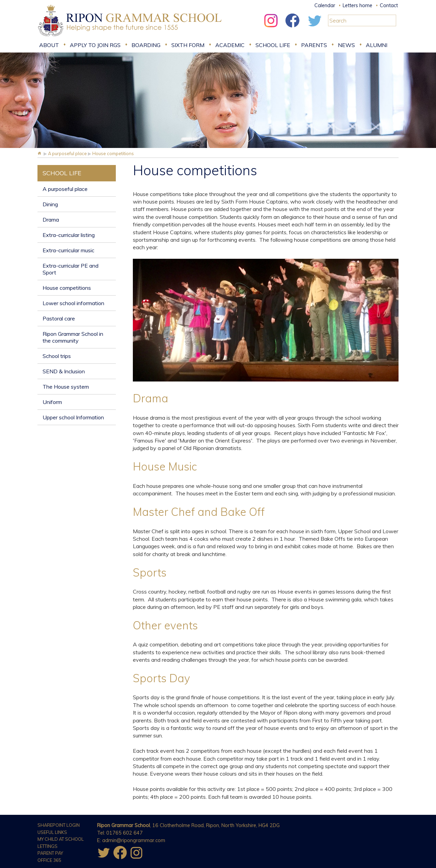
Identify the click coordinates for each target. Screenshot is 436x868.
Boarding (146, 45)
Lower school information (73, 303)
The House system (66, 387)
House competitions (67, 288)
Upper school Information (73, 417)
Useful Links (52, 832)
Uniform (52, 402)
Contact (389, 5)
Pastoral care (59, 318)
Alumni (377, 45)
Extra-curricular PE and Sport (71, 269)
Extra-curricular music (68, 250)
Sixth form (188, 45)
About (49, 45)
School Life (273, 45)
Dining (50, 204)
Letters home (357, 5)
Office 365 (49, 860)
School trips (57, 356)
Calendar (325, 5)
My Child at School (61, 839)
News (346, 45)
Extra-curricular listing (69, 235)
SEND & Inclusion (64, 371)
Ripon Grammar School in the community (73, 337)
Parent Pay (50, 853)
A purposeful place (65, 189)
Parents (314, 45)
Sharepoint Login (59, 825)
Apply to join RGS (95, 45)
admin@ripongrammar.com (134, 840)
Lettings (48, 846)
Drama (51, 220)
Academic (230, 45)
